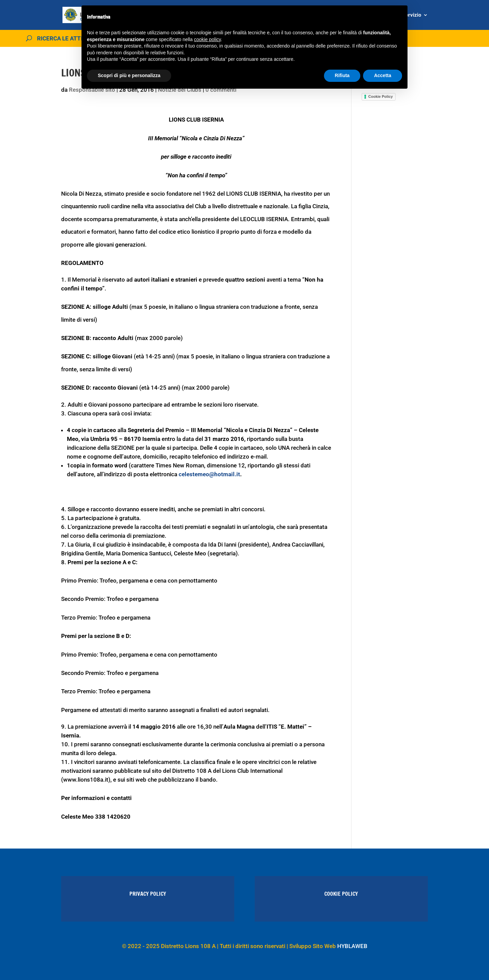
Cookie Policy (381, 96)
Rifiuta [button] (342, 75)
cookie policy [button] (207, 39)
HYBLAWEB (352, 946)
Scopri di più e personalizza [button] (129, 75)
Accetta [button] (383, 75)
